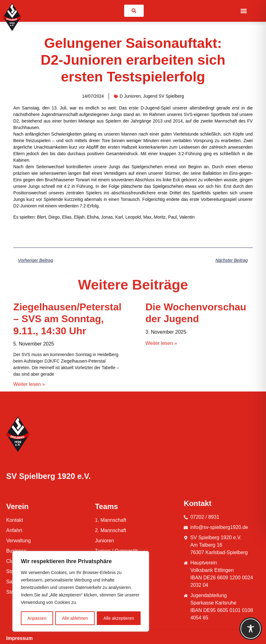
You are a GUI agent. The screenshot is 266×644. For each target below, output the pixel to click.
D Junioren (130, 96)
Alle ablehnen (75, 618)
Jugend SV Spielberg (164, 96)
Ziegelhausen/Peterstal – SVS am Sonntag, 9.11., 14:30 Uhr (68, 389)
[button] (244, 11)
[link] (134, 11)
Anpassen (37, 618)
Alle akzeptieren (119, 618)
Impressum (19, 638)
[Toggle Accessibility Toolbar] (251, 629)
